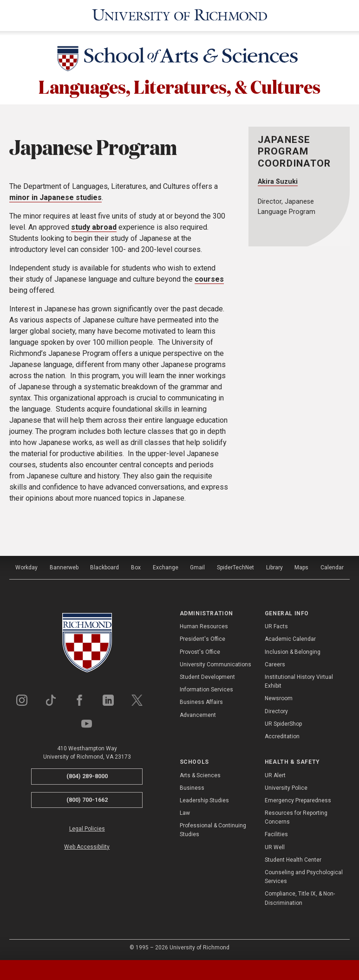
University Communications (215, 663)
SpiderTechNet (235, 566)
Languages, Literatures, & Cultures (179, 84)
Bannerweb (64, 566)
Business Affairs (201, 701)
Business (192, 787)
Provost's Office (200, 651)
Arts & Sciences (200, 774)
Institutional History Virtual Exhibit (299, 680)
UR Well (275, 846)
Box (136, 566)
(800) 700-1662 (87, 798)
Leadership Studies (204, 799)
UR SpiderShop (283, 722)
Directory (276, 710)
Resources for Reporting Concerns (296, 816)
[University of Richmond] (179, 15)
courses (209, 278)
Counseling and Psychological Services (304, 875)
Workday (26, 566)
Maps (301, 566)
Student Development (207, 676)
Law (185, 812)
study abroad (94, 226)
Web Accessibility (87, 845)
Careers (275, 663)
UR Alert (275, 774)
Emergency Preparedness (298, 799)
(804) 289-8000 (87, 775)
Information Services (206, 688)
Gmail (197, 566)
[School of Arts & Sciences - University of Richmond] (180, 59)
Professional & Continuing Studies (213, 828)
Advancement (198, 714)
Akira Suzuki (278, 180)
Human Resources (204, 625)
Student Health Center (293, 858)
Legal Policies (87, 827)
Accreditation (282, 735)
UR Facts (276, 625)
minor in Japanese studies (55, 196)
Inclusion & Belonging (293, 651)
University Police (286, 787)
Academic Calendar (290, 638)
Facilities (276, 833)
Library (274, 566)
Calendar (332, 566)
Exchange (166, 566)
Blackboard (104, 566)
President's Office (202, 638)
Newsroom (279, 697)
